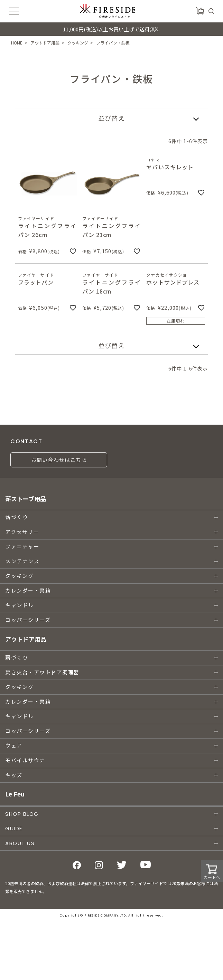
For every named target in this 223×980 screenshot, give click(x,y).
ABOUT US (20, 843)
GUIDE (14, 828)
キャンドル (20, 605)
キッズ (14, 775)
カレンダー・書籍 (28, 591)
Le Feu (15, 794)
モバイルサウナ (25, 760)
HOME (17, 43)
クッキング (78, 43)
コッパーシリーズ (28, 620)
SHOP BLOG (22, 814)
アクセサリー (22, 532)
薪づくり (17, 517)
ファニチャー (22, 547)
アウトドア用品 (45, 43)
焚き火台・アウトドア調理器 (42, 672)
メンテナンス (22, 561)
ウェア (14, 746)
